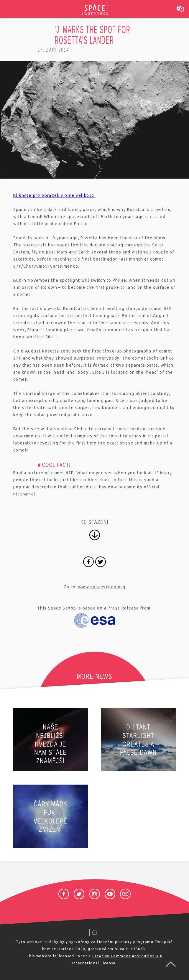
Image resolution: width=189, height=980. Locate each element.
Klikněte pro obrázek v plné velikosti (54, 195)
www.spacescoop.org (102, 587)
